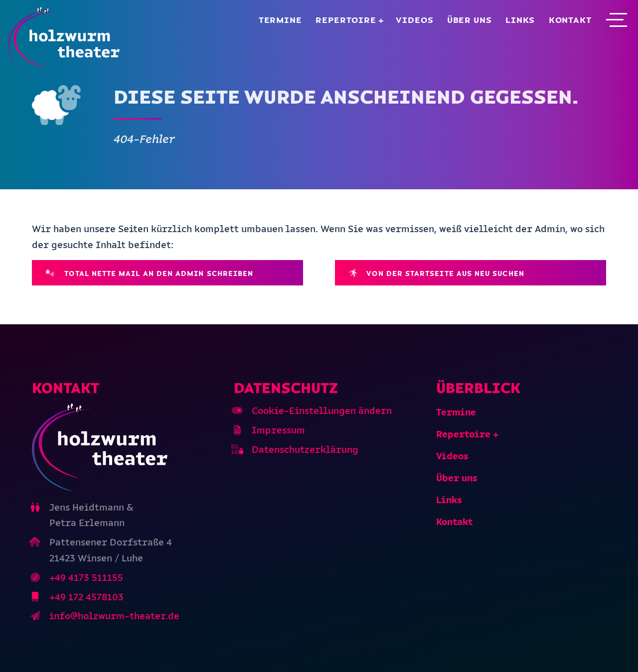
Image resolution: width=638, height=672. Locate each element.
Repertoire (346, 20)
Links (520, 20)
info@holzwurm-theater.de (114, 616)
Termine (280, 20)
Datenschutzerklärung (305, 450)
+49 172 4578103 (86, 597)
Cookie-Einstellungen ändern (322, 411)
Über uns (470, 20)
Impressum (278, 430)
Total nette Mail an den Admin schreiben (150, 273)
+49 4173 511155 (86, 578)
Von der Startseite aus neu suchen (437, 273)
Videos (414, 20)
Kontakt (570, 20)
